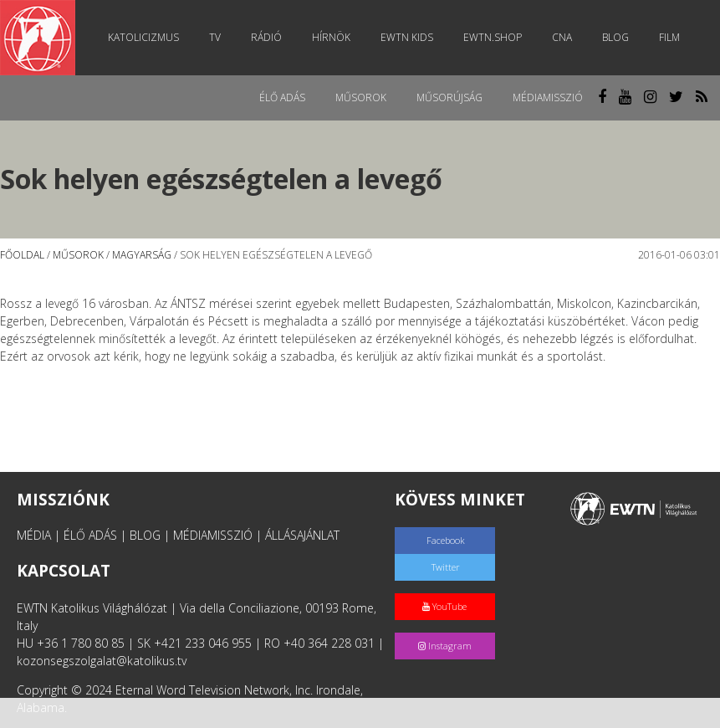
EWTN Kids (407, 37)
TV (215, 37)
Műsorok (361, 97)
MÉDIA (34, 535)
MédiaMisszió (548, 97)
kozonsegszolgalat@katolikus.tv (102, 661)
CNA (562, 37)
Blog (615, 37)
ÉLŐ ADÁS (90, 535)
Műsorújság (449, 97)
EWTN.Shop (493, 37)
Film (669, 37)
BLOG (145, 535)
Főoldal (22, 255)
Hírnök (331, 37)
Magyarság (142, 255)
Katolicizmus (143, 37)
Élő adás (282, 97)
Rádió (266, 37)
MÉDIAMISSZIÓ (213, 535)
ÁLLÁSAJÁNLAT (302, 535)
